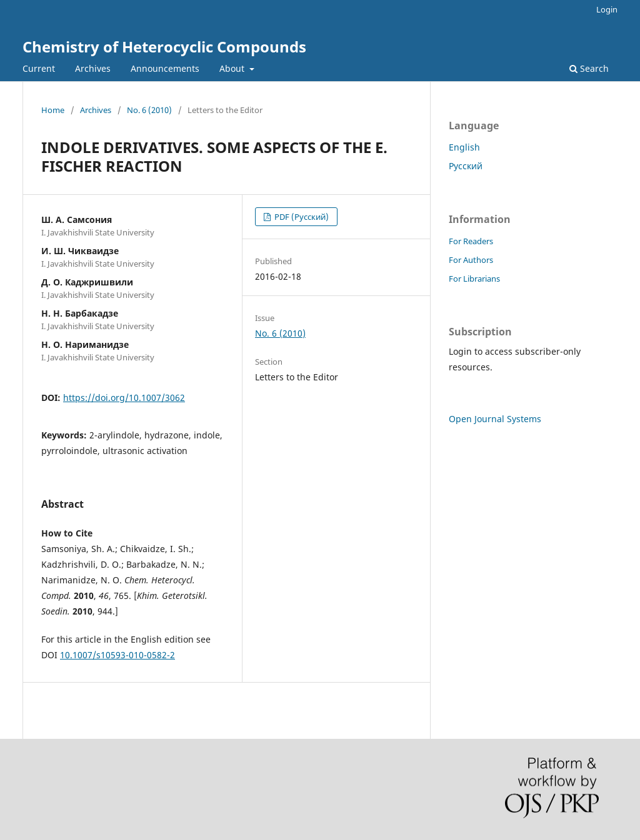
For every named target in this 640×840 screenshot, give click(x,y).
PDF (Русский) (301, 217)
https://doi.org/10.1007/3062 (124, 398)
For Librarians (474, 279)
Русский (466, 166)
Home (53, 110)
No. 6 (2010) (149, 110)
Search (589, 68)
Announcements (165, 68)
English (464, 147)
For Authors (471, 260)
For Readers (471, 241)
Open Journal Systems (495, 419)
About (233, 68)
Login (607, 9)
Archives (93, 68)
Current (39, 68)
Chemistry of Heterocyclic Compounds (164, 47)
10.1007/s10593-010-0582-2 (117, 655)
